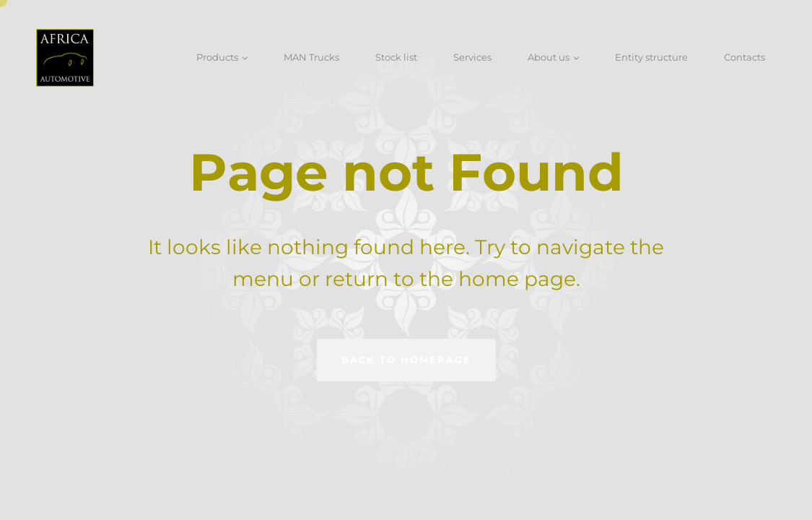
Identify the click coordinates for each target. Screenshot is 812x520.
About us (549, 57)
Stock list (396, 57)
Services (472, 57)
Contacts (745, 57)
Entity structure (651, 57)
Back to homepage (406, 360)
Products (217, 57)
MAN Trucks (311, 57)
